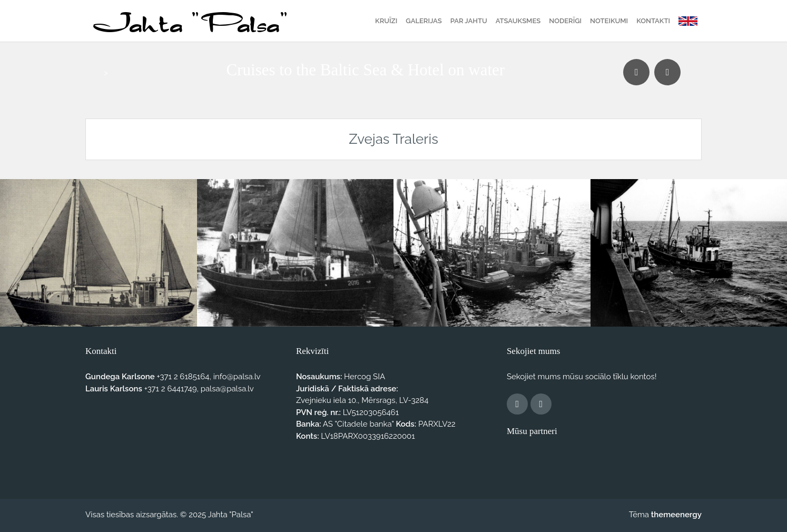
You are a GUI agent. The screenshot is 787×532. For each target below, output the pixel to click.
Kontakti (653, 21)
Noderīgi (565, 21)
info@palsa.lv (237, 377)
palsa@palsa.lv (227, 389)
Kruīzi (386, 21)
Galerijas (424, 21)
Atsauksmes (518, 21)
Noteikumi (609, 21)
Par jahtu (469, 21)
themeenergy (676, 515)
